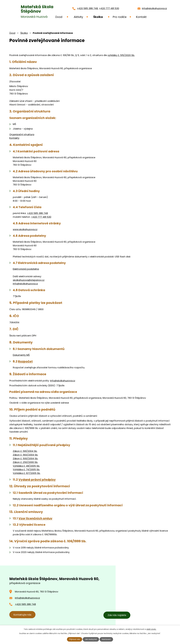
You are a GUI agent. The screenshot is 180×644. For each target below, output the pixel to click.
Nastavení (107, 639)
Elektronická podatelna (26, 269)
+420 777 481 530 (109, 8)
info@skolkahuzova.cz (154, 8)
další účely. (151, 629)
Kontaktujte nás (23, 615)
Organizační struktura (22, 134)
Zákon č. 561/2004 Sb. (25, 451)
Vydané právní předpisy (37, 480)
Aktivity (78, 17)
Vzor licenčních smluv (35, 518)
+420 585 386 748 (87, 8)
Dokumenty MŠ (21, 355)
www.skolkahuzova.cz (25, 229)
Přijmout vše (74, 639)
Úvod (12, 33)
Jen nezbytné (91, 639)
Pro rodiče (120, 17)
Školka (24, 33)
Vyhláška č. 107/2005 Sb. (27, 473)
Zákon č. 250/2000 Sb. (25, 462)
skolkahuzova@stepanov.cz (29, 280)
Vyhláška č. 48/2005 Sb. (26, 466)
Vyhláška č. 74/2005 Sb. (26, 469)
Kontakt (141, 17)
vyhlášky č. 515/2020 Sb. (121, 55)
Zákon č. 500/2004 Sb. (25, 458)
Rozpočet (25, 361)
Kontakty (14, 138)
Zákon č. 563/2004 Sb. (25, 455)
